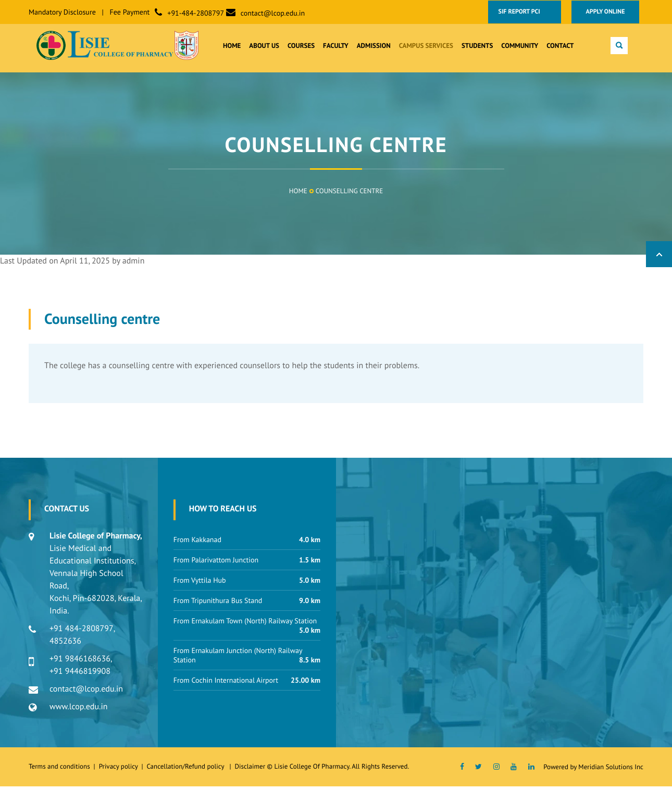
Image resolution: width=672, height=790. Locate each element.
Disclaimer (250, 770)
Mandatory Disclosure (62, 12)
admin (134, 265)
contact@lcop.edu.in (273, 13)
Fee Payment (130, 12)
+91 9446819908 (80, 675)
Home (298, 195)
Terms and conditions (59, 770)
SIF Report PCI (524, 12)
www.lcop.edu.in (79, 710)
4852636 (65, 645)
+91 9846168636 (80, 662)
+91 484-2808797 (82, 632)
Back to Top (659, 258)
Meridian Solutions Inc (611, 770)
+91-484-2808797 (196, 13)
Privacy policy (120, 770)
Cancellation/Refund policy (186, 770)
